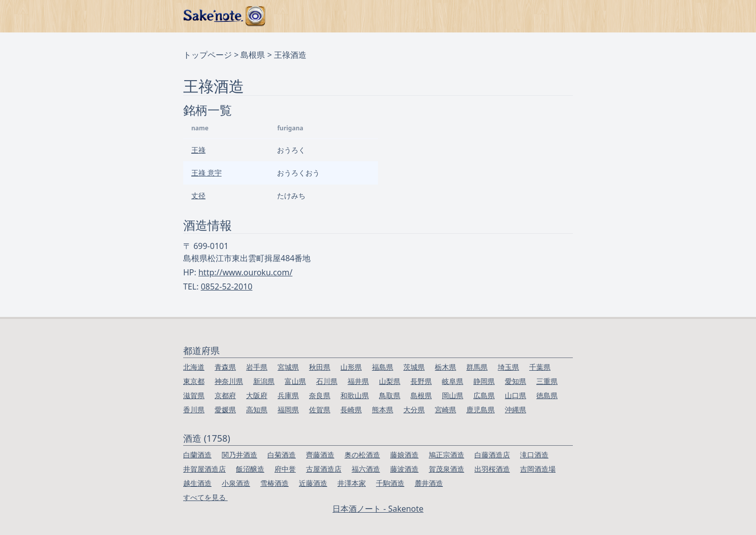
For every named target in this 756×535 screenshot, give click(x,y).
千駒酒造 (390, 483)
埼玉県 (508, 367)
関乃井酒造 (239, 455)
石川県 (327, 381)
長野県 (421, 381)
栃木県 (445, 367)
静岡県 (484, 381)
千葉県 (540, 367)
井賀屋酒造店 (204, 469)
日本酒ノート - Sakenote (378, 509)
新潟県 (264, 381)
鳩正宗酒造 (446, 455)
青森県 (225, 367)
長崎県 (351, 409)
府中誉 (285, 469)
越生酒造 (197, 483)
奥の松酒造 (362, 455)
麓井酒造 (429, 483)
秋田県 (320, 367)
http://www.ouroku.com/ (245, 272)
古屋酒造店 (324, 469)
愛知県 (516, 381)
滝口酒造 (534, 455)
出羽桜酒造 (492, 469)
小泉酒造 (236, 483)
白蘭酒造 (197, 455)
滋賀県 (194, 395)
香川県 (194, 409)
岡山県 (453, 395)
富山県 (295, 381)
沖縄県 (516, 409)
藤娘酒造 (404, 455)
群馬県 (477, 367)
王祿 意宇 (207, 173)
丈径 (198, 195)
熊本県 (383, 409)
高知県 (257, 409)
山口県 (516, 395)
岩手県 (257, 367)
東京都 (194, 381)
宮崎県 (445, 409)
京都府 (225, 395)
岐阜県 (453, 381)
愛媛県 (225, 409)
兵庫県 (288, 395)
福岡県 (288, 409)
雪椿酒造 (274, 483)
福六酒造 (366, 469)
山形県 (351, 367)
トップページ (208, 55)
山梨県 (390, 381)
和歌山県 (355, 395)
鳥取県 (390, 395)
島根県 (253, 55)
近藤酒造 (313, 483)
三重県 (547, 381)
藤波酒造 (404, 469)
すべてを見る (205, 497)
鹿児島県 (480, 409)
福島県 (383, 367)
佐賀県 (320, 409)
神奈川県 (229, 381)
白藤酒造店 (492, 455)
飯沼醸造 (250, 469)
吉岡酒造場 (538, 469)
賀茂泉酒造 (446, 469)
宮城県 (288, 367)
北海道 (194, 367)
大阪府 (257, 395)
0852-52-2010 (227, 287)
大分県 (414, 409)
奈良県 (320, 395)
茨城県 (414, 367)
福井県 (358, 381)
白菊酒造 (282, 455)
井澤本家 (352, 483)
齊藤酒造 (320, 455)
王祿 (198, 150)
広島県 (484, 395)
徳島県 (547, 395)
